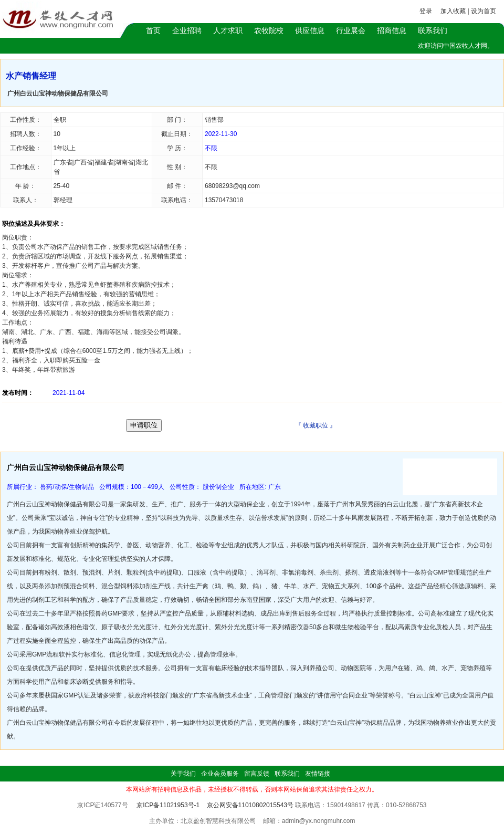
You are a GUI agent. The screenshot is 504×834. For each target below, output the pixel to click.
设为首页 (484, 11)
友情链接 (318, 774)
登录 (426, 11)
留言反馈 (257, 774)
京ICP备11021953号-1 (168, 805)
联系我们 (433, 30)
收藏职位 (316, 425)
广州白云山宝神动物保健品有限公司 (58, 93)
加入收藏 (453, 11)
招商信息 (392, 30)
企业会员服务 (220, 774)
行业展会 (351, 30)
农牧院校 (269, 30)
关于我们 (183, 774)
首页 (153, 30)
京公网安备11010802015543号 (250, 805)
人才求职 (228, 30)
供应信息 (310, 30)
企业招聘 (187, 30)
